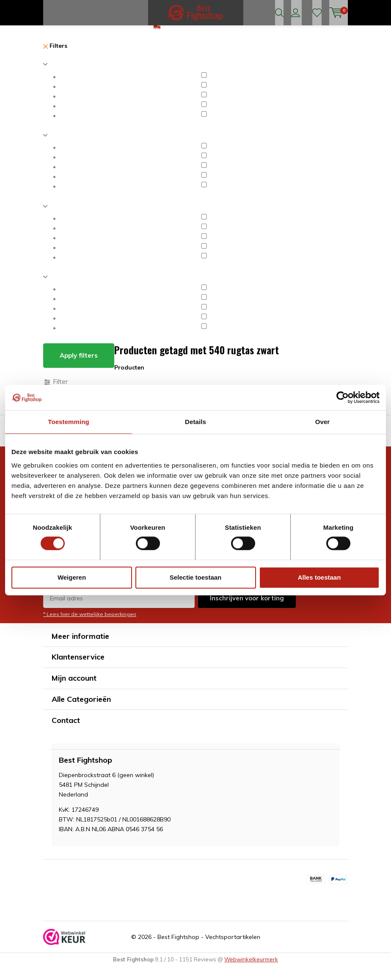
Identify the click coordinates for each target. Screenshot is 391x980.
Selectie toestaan (196, 577)
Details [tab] (195, 422)
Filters (55, 59)
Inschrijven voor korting (247, 611)
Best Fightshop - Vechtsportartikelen (209, 950)
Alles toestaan (319, 577)
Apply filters (79, 369)
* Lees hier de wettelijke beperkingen (90, 627)
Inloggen (296, 13)
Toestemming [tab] (69, 422)
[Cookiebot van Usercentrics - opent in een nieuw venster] (343, 397)
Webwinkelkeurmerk (251, 973)
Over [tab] (323, 422)
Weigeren (72, 577)
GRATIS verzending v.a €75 (201, 40)
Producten (129, 381)
